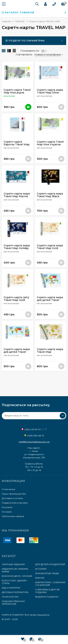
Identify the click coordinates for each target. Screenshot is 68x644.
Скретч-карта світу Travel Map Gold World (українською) (16, 301)
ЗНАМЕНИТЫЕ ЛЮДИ (47, 573)
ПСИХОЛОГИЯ (10, 597)
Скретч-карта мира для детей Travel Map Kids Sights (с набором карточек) (17, 353)
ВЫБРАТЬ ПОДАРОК (47, 597)
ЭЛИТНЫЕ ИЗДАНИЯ (13, 564)
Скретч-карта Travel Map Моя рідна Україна (17, 93)
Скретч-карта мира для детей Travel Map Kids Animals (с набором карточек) (50, 301)
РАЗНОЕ (40, 578)
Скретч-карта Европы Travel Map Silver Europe (17, 144)
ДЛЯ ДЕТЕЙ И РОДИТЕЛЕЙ (50, 564)
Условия (7, 512)
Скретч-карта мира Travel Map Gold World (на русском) (50, 248)
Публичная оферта (13, 516)
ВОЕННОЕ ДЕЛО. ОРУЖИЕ (17, 576)
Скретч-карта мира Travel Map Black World (50, 196)
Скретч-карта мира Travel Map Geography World (50, 352)
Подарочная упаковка (15, 503)
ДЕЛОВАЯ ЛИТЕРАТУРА (15, 592)
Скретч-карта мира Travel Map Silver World (50, 93)
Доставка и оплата (12, 498)
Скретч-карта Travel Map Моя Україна (50, 143)
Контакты (7, 507)
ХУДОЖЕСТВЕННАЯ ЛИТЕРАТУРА (13, 603)
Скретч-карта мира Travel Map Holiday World (17, 248)
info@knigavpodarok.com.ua (34, 442)
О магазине (9, 489)
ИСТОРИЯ (41, 569)
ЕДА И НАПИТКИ (11, 588)
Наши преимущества (14, 494)
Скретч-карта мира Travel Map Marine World (17, 196)
